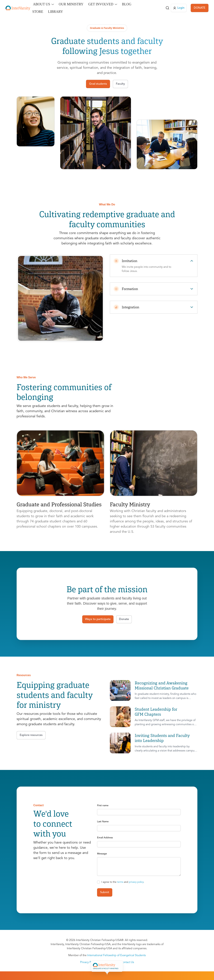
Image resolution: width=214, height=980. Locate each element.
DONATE (200, 8)
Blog (127, 4)
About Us (42, 4)
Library (56, 12)
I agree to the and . (123, 882)
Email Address (105, 838)
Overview (77, 966)
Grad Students (98, 966)
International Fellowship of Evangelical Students (116, 955)
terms (120, 882)
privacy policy (136, 882)
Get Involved (101, 4)
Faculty (118, 966)
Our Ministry (71, 4)
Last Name (103, 822)
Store (38, 12)
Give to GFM (160, 966)
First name (103, 806)
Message (102, 854)
